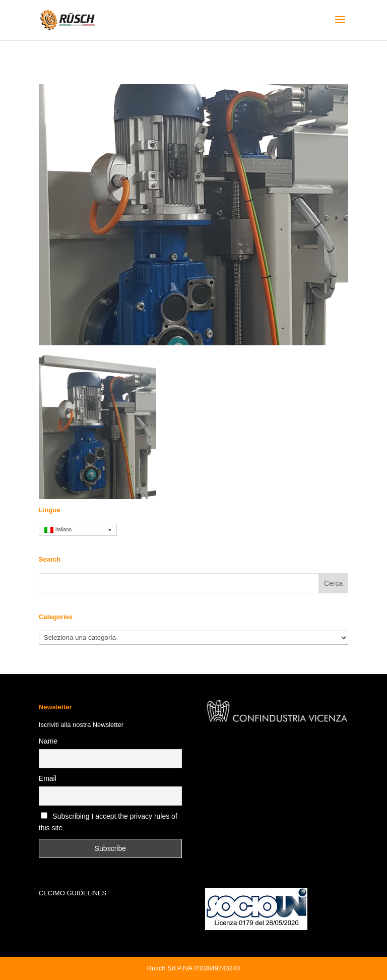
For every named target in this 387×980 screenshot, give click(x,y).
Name (48, 741)
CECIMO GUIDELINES (73, 893)
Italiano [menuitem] (63, 530)
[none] (78, 530)
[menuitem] (78, 530)
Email (48, 778)
